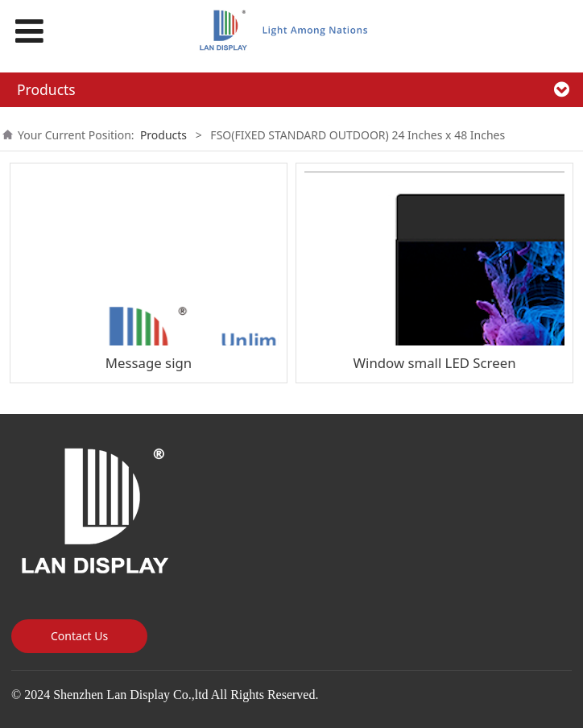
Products (163, 135)
